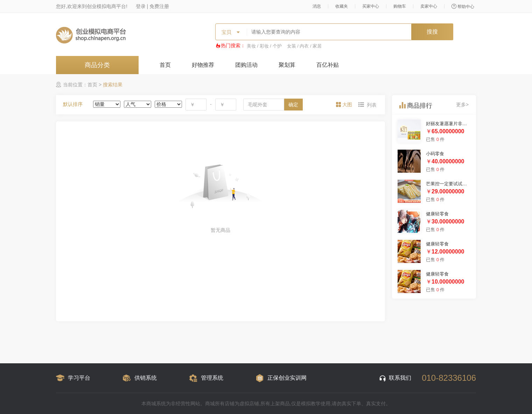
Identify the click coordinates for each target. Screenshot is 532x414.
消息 (317, 6)
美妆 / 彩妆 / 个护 (264, 46)
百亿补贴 (328, 65)
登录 (141, 6)
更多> (462, 105)
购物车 (400, 6)
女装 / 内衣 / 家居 (304, 46)
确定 (293, 105)
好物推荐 (203, 65)
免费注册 (159, 6)
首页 (165, 65)
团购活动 (246, 65)
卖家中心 (429, 6)
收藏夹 (342, 6)
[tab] (345, 105)
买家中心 (371, 6)
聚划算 (287, 65)
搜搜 (432, 32)
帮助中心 (463, 6)
